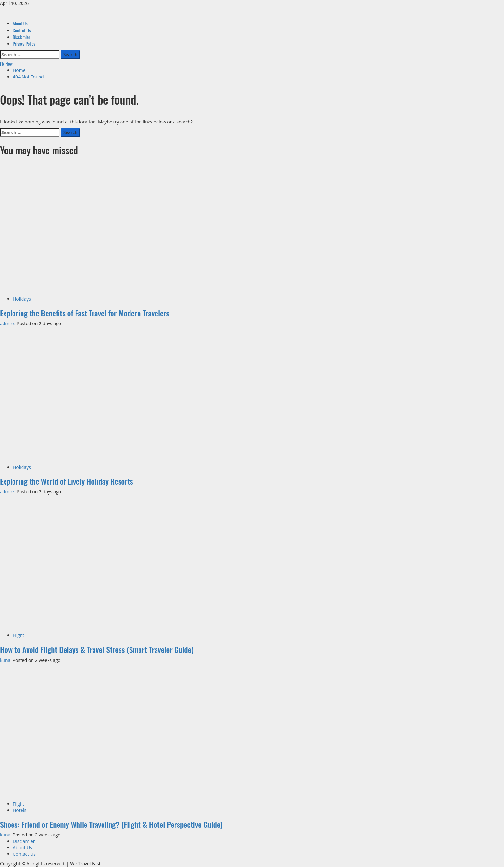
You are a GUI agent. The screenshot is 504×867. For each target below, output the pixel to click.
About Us (20, 23)
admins (8, 323)
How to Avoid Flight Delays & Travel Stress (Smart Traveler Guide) (97, 649)
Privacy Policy (24, 44)
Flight (18, 635)
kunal (6, 660)
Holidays (22, 299)
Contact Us (22, 30)
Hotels (20, 810)
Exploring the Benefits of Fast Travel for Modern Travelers (85, 313)
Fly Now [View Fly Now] (6, 64)
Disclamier (22, 37)
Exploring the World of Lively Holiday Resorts (67, 481)
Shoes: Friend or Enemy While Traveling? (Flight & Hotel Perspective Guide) (111, 824)
